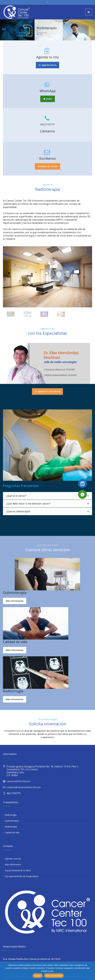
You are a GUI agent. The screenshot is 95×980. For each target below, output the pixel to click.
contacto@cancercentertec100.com (24, 787)
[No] (91, 971)
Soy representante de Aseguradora (22, 876)
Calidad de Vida (12, 832)
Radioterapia (11, 827)
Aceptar (38, 976)
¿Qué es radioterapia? (18, 511)
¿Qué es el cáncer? (16, 496)
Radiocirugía (11, 815)
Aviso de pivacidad (54, 976)
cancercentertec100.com (18, 781)
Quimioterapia (12, 821)
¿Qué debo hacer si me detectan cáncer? (28, 504)
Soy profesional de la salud (18, 870)
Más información (13, 864)
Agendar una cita (13, 859)
